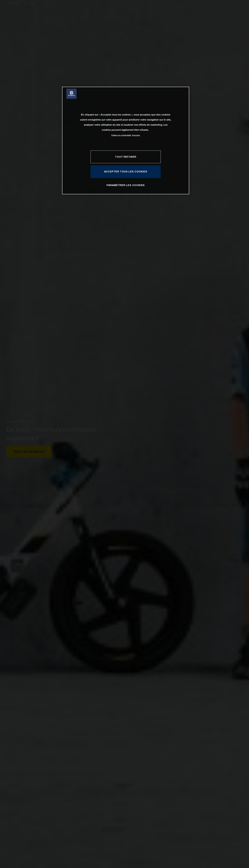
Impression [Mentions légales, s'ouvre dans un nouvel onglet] (136, 135)
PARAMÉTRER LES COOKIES (126, 185)
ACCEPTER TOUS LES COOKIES (126, 171)
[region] (126, 140)
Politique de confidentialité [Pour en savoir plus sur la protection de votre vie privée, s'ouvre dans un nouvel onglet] (121, 135)
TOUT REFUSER (126, 157)
